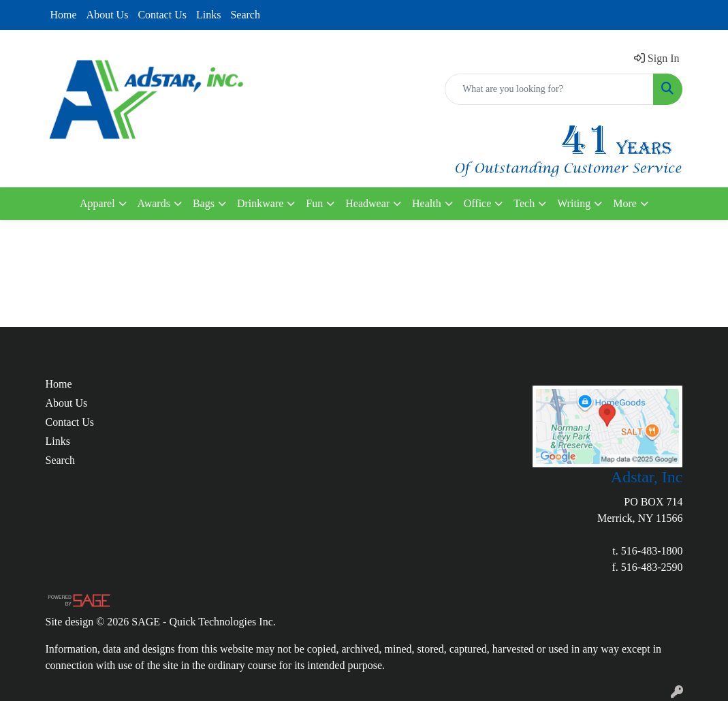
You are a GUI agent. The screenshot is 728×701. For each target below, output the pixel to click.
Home (64, 15)
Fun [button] (314, 203)
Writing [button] (574, 203)
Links (208, 15)
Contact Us (162, 15)
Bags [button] (204, 203)
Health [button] (427, 203)
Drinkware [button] (260, 203)
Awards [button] (154, 203)
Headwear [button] (367, 203)
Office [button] (478, 203)
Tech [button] (524, 203)
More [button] (625, 203)
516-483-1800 (652, 551)
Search (245, 15)
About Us (108, 15)
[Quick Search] (549, 89)
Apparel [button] (97, 203)
